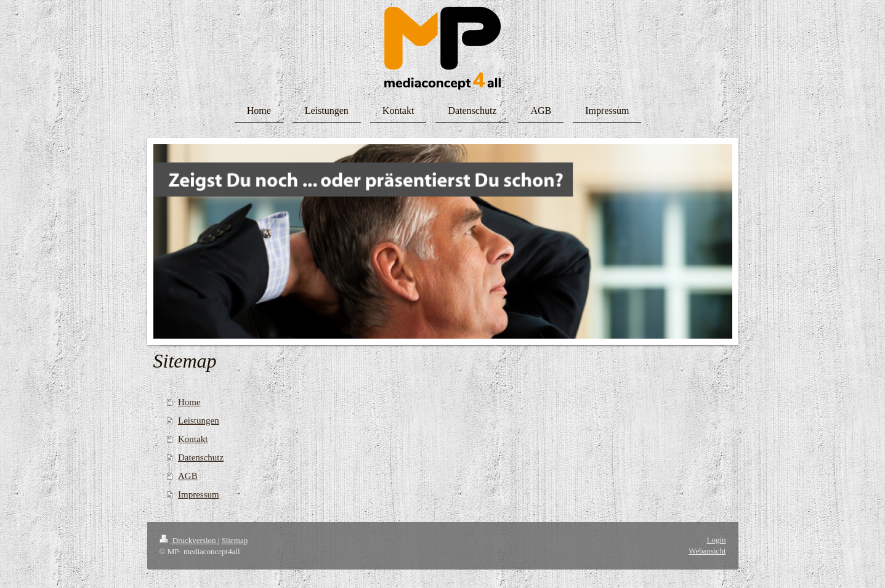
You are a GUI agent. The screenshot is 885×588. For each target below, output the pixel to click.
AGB (188, 476)
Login (716, 540)
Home (189, 402)
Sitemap (235, 540)
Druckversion (189, 540)
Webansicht (707, 551)
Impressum (199, 494)
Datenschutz (201, 457)
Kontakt (193, 439)
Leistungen (199, 421)
